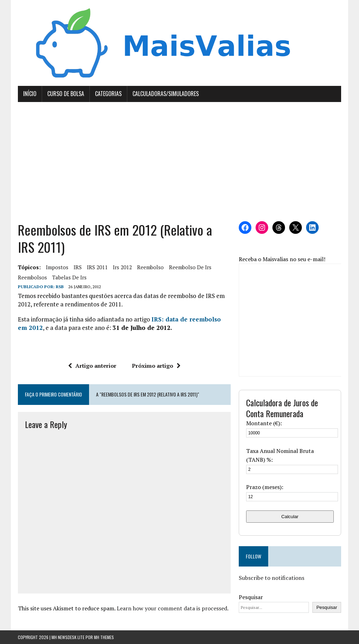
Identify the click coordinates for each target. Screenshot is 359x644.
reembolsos (32, 277)
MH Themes (104, 637)
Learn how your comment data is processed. (173, 608)
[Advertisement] (179, 162)
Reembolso (150, 267)
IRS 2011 (97, 267)
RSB (60, 287)
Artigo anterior (92, 366)
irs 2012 (122, 267)
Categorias (108, 94)
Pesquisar (251, 597)
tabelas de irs (69, 277)
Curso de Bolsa (66, 94)
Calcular (290, 517)
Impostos (57, 267)
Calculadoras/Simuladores (166, 94)
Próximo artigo (156, 366)
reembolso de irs (190, 267)
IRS (78, 267)
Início (30, 94)
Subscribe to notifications (272, 578)
